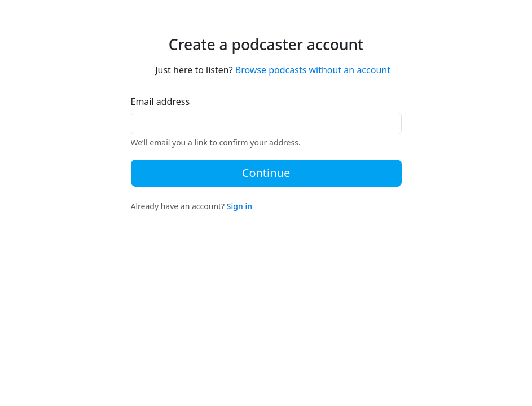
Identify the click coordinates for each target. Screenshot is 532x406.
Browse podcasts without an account (313, 70)
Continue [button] (266, 173)
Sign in (239, 206)
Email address (161, 101)
